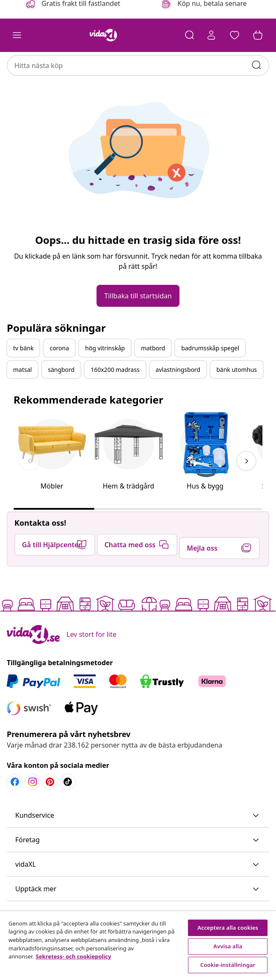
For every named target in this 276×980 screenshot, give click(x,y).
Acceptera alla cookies (228, 928)
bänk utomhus (237, 396)
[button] (234, 35)
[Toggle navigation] (17, 35)
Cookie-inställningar (228, 965)
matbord (153, 374)
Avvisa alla (228, 946)
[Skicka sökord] (257, 61)
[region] (138, 946)
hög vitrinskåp (105, 374)
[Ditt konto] (210, 35)
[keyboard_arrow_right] (246, 487)
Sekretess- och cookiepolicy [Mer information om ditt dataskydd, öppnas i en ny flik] (74, 956)
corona (59, 374)
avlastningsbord (178, 396)
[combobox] (138, 61)
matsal (22, 396)
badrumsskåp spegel (210, 374)
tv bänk (23, 374)
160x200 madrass (115, 396)
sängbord (61, 396)
